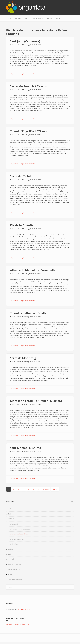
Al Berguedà (14, 524)
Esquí (9, 554)
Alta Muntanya (12, 514)
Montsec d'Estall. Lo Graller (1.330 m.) (36, 401)
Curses (10, 574)
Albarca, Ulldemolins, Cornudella (33, 270)
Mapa (58, 18)
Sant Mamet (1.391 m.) (25, 448)
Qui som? (18, 18)
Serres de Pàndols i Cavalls (28, 86)
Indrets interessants (14, 569)
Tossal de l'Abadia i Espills (28, 313)
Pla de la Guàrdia (22, 225)
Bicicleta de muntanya (14, 519)
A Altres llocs (14, 544)
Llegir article (14, 74)
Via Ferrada (11, 559)
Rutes (27, 18)
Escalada (10, 549)
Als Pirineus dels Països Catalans (20, 529)
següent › (46, 489)
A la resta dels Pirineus (17, 539)
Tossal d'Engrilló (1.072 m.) (28, 131)
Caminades (11, 509)
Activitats (37, 18)
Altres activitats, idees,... (15, 579)
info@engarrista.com (24, 609)
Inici (10, 18)
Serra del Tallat (21, 176)
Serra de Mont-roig (23, 358)
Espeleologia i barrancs (15, 564)
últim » (55, 489)
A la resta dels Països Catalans (20, 534)
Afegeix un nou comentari (28, 74)
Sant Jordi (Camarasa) (25, 41)
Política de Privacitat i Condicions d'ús (18, 624)
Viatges (49, 18)
